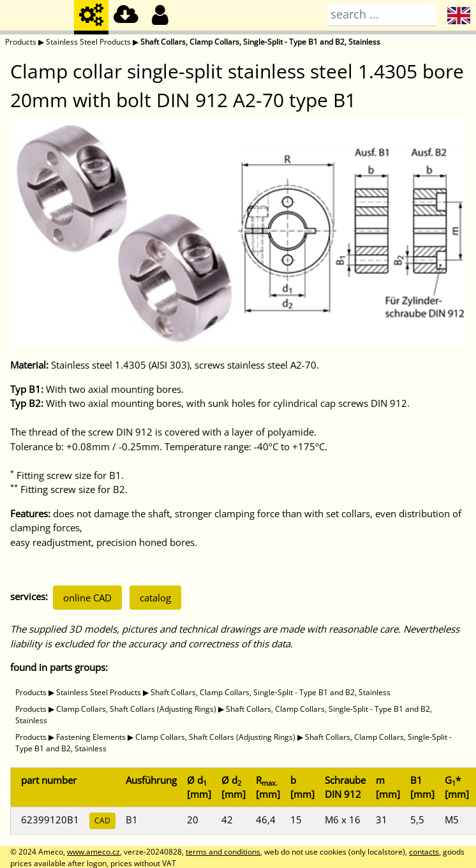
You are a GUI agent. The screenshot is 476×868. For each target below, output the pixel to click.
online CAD (87, 598)
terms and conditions (223, 852)
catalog (155, 598)
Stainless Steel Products (88, 42)
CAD (102, 820)
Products (21, 42)
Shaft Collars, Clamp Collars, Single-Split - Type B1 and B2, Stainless (260, 42)
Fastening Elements (91, 737)
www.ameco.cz (93, 852)
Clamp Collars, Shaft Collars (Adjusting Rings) (136, 709)
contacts (424, 852)
